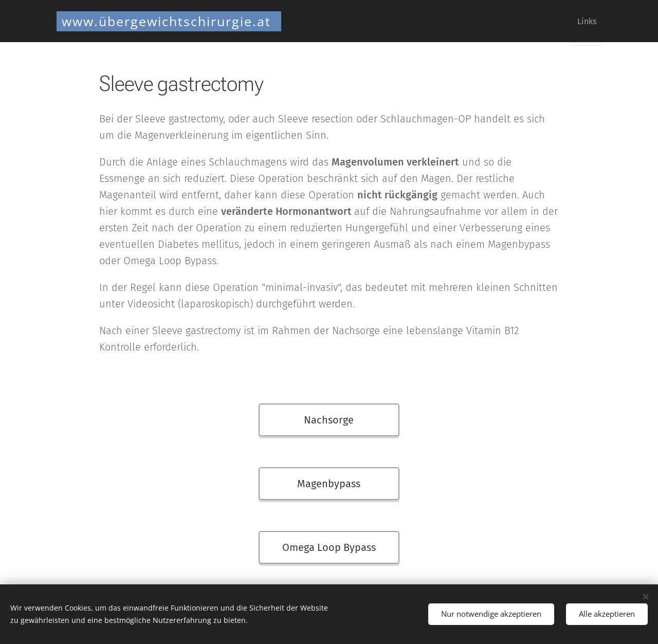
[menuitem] (583, 21)
